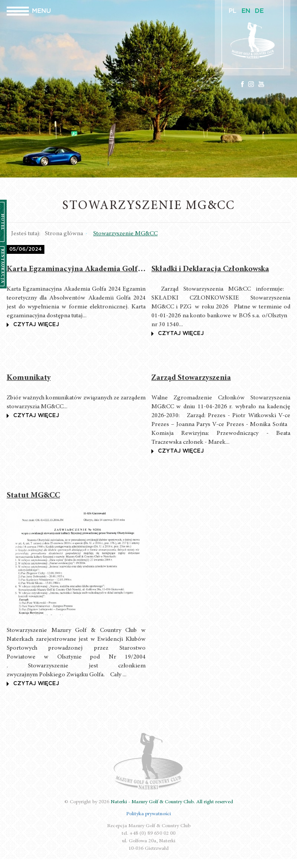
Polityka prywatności (148, 814)
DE (259, 11)
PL (233, 11)
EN (246, 11)
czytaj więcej (33, 324)
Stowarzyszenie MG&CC (125, 234)
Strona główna (64, 234)
